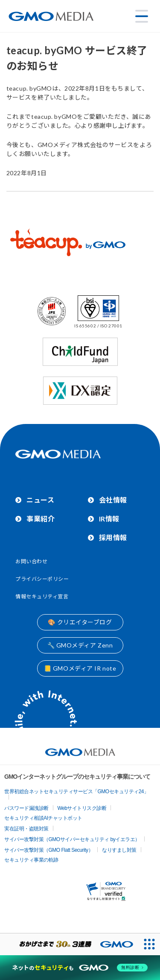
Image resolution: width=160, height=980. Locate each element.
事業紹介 (41, 519)
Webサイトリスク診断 (82, 808)
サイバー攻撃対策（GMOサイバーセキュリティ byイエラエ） (72, 839)
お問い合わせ (31, 561)
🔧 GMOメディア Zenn (80, 645)
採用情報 (113, 537)
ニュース (40, 500)
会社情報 (113, 500)
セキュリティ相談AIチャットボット (43, 818)
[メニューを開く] (142, 16)
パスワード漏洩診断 (26, 808)
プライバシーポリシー (42, 579)
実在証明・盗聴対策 (26, 829)
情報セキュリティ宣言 (42, 596)
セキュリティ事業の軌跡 (31, 860)
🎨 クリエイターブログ (80, 622)
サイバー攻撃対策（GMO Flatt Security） (49, 850)
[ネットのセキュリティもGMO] (80, 968)
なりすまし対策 (119, 850)
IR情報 (109, 519)
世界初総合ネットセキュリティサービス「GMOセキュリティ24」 (77, 792)
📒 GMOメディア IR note (80, 668)
